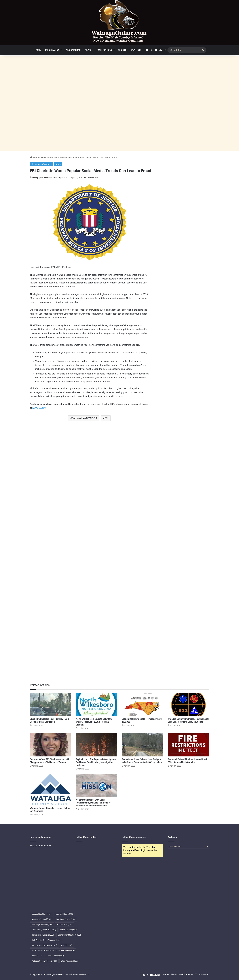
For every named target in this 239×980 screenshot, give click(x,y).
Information (52, 50)
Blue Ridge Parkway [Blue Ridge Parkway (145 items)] (42, 925)
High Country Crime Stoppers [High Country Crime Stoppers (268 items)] (46, 940)
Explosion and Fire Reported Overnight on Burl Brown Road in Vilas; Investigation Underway (96, 762)
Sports (122, 50)
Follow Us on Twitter (86, 837)
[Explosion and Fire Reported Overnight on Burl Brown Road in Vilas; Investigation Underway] (97, 745)
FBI (106, 418)
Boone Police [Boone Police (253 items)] (64, 925)
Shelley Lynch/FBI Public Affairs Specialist (50, 178)
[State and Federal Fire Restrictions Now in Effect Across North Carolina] (188, 745)
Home (38, 50)
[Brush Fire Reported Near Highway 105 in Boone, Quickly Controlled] (51, 704)
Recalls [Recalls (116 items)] (37, 956)
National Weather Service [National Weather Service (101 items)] (44, 945)
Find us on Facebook (40, 846)
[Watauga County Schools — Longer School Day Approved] (51, 789)
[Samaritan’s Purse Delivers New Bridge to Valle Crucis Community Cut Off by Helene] (142, 745)
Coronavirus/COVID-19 (42, 164)
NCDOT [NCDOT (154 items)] (67, 945)
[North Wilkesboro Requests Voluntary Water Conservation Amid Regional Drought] (97, 704)
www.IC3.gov (39, 408)
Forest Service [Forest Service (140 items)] (68, 930)
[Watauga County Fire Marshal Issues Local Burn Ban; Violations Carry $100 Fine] (188, 704)
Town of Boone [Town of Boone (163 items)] (55, 956)
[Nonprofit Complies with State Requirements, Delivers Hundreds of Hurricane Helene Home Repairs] (97, 785)
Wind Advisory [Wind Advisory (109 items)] (69, 961)
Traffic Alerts (202, 974)
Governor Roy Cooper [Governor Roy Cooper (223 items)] (43, 935)
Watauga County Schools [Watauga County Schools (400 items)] (44, 961)
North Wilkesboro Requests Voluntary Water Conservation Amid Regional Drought (94, 722)
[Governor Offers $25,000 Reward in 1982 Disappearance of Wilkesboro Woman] (51, 745)
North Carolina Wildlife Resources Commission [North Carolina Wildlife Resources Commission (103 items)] (53, 951)
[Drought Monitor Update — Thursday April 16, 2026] (142, 704)
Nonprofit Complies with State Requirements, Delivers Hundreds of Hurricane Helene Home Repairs (93, 803)
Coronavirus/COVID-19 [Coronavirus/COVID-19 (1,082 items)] (44, 930)
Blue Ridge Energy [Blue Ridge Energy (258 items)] (65, 919)
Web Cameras (73, 50)
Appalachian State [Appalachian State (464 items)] (41, 914)
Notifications (104, 50)
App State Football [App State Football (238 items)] (42, 919)
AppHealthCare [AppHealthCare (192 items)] (64, 914)
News (88, 50)
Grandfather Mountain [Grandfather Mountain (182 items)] (69, 935)
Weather (136, 50)
